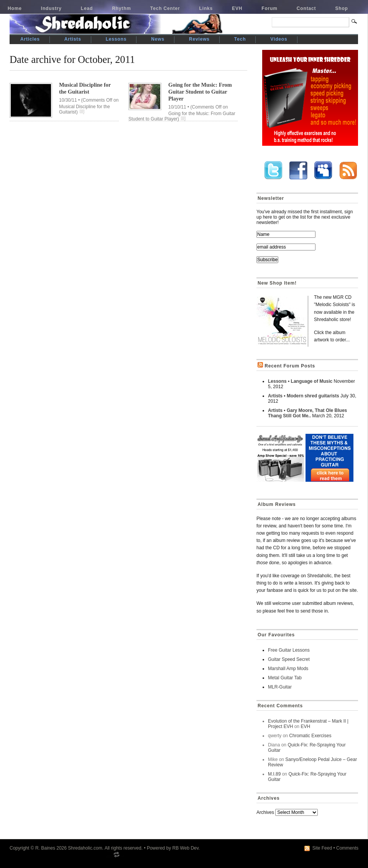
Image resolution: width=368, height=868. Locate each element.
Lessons (116, 39)
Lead (87, 8)
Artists (73, 39)
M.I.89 (274, 774)
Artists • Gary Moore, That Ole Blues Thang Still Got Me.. (307, 413)
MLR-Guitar (280, 687)
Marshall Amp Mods (288, 669)
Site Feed (322, 848)
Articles (30, 39)
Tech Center (165, 8)
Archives (265, 812)
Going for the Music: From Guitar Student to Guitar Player (200, 92)
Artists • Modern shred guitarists (304, 396)
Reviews (199, 39)
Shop (341, 8)
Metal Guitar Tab (285, 678)
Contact (306, 8)
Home (15, 8)
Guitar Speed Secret (289, 659)
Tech (240, 39)
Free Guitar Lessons (289, 650)
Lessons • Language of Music (300, 381)
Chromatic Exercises (310, 736)
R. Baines (45, 848)
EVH (237, 8)
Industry (51, 8)
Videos (279, 39)
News (158, 39)
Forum (269, 8)
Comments (347, 848)
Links (206, 8)
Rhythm (122, 8)
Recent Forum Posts (290, 366)
